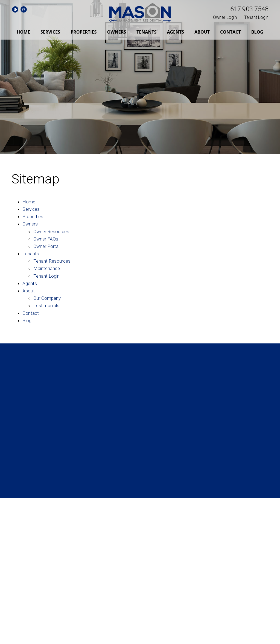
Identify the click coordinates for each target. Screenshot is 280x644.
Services (50, 32)
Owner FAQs (46, 239)
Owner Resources (51, 232)
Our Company (47, 298)
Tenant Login (256, 17)
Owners (116, 32)
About (202, 32)
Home (23, 32)
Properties (84, 32)
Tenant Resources (52, 261)
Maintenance (47, 268)
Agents (175, 32)
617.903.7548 (249, 9)
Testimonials (46, 305)
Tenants (146, 32)
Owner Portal (46, 246)
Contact (231, 32)
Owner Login (225, 17)
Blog (257, 32)
